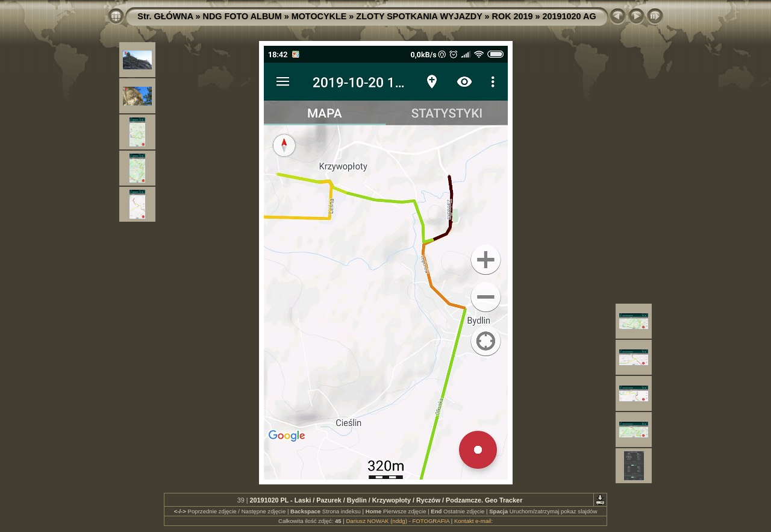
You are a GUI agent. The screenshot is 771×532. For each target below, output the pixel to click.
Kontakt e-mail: (473, 521)
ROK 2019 (513, 16)
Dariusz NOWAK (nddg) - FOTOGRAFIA (398, 521)
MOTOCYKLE (319, 16)
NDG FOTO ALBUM (242, 16)
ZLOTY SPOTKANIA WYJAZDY (419, 16)
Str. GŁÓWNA (165, 16)
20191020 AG (570, 16)
